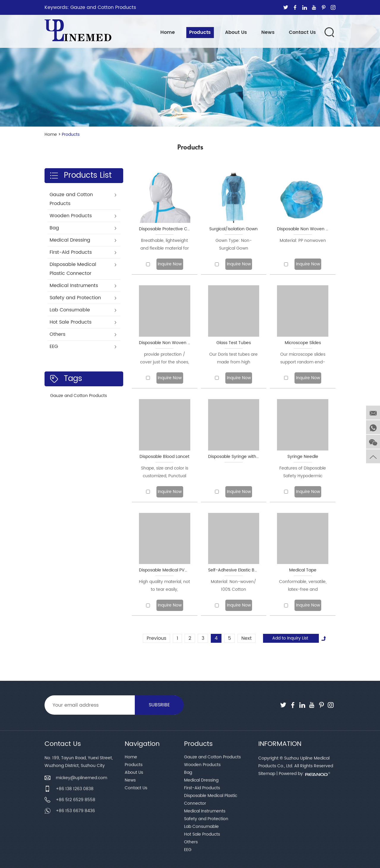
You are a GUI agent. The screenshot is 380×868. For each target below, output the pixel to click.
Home (168, 32)
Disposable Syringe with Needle (234, 457)
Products (200, 32)
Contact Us (302, 32)
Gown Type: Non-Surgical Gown (234, 244)
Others (191, 842)
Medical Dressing (201, 780)
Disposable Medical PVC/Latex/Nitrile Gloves (165, 570)
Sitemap (267, 774)
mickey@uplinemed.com (81, 778)
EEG (188, 850)
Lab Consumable (201, 827)
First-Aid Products (202, 788)
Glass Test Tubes (234, 343)
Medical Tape (303, 570)
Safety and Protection (206, 819)
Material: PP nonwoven (303, 241)
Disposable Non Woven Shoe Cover (165, 343)
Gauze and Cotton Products (103, 7)
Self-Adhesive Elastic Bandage (234, 570)
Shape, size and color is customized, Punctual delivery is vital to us (165, 472)
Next (247, 638)
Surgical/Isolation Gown (233, 229)
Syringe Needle (303, 457)
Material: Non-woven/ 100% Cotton (233, 586)
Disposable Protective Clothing (165, 229)
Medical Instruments (205, 811)
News (268, 32)
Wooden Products (202, 765)
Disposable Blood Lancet (164, 457)
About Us (236, 32)
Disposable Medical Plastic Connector (211, 800)
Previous (156, 638)
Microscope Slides (303, 343)
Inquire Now (170, 264)
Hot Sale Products (202, 834)
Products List (81, 175)
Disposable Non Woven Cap (303, 229)
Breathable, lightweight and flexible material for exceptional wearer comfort (165, 245)
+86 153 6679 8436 (75, 811)
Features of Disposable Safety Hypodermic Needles (303, 472)
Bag (188, 772)
